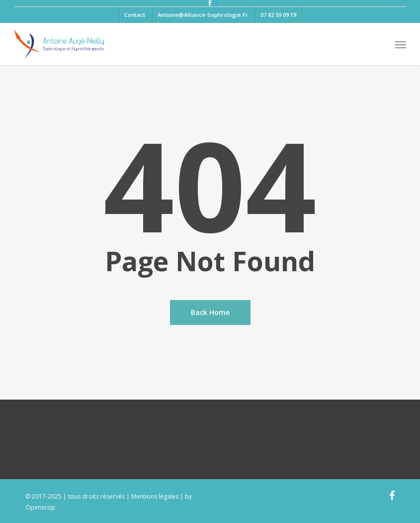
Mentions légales (155, 496)
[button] (401, 44)
